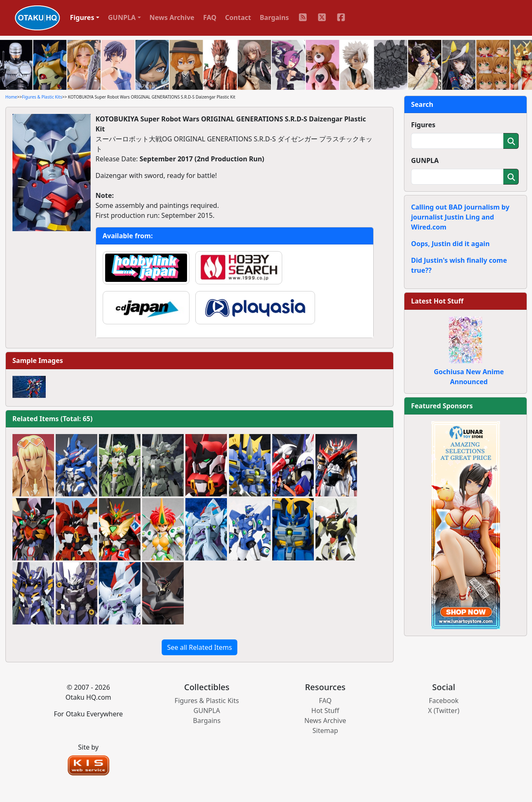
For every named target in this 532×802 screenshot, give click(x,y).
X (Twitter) (444, 711)
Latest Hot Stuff (437, 301)
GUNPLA (425, 160)
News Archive (172, 17)
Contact (238, 17)
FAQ (210, 17)
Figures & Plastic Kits (42, 97)
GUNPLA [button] (122, 17)
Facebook (444, 701)
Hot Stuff (325, 711)
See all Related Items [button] (199, 647)
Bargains (274, 17)
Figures (423, 125)
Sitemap (325, 730)
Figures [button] (82, 17)
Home (11, 97)
